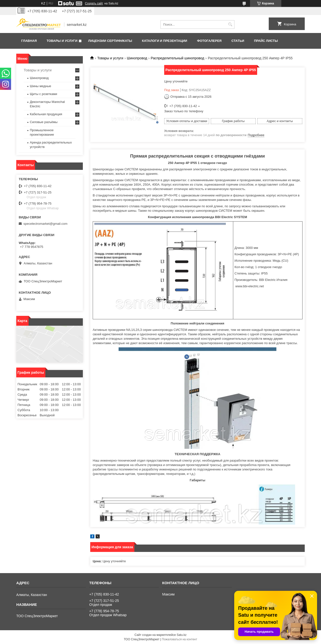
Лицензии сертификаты (110, 41)
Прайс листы (266, 41)
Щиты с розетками (44, 94)
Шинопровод (137, 58)
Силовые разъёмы (44, 122)
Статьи (238, 41)
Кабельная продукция (46, 114)
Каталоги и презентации (165, 41)
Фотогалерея (209, 41)
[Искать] (230, 24)
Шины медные (41, 86)
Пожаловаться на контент (179, 639)
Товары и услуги (62, 41)
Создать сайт (94, 3)
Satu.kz (181, 635)
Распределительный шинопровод (177, 58)
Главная (29, 41)
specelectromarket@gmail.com (45, 224)
